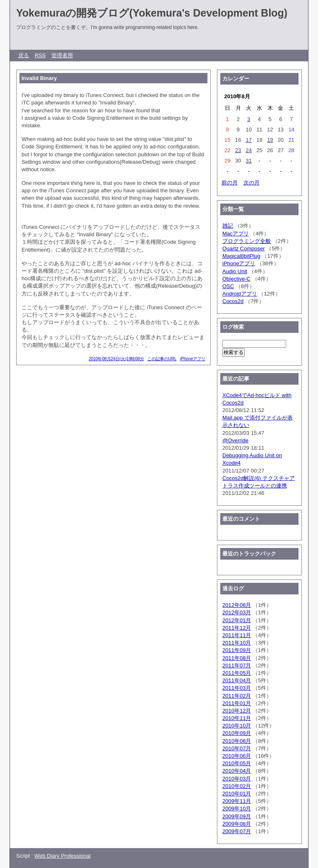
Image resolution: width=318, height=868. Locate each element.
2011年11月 (237, 635)
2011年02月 (237, 696)
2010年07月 (237, 748)
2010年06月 (237, 756)
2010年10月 (237, 726)
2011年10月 (237, 643)
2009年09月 (237, 816)
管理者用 (62, 55)
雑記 (228, 226)
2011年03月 (237, 688)
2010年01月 (237, 794)
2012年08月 (237, 605)
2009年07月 (237, 831)
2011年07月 (237, 666)
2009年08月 (237, 824)
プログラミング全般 (247, 241)
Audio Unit (235, 271)
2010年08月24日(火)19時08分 (116, 359)
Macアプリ (236, 234)
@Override (235, 440)
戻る (24, 55)
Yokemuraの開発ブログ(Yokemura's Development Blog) (152, 13)
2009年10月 (237, 809)
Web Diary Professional (63, 856)
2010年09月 (237, 733)
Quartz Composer (244, 249)
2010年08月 (237, 741)
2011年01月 (237, 703)
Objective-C (236, 279)
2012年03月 (237, 612)
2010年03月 (237, 779)
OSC (228, 286)
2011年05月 (237, 673)
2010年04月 (237, 771)
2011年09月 (237, 650)
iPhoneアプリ (193, 359)
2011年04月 (237, 680)
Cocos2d (233, 301)
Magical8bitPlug (241, 256)
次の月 (252, 183)
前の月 (230, 183)
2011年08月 (237, 658)
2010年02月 (237, 786)
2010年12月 (237, 711)
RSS (40, 55)
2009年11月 (237, 801)
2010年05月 (237, 763)
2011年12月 (237, 628)
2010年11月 (237, 718)
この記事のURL (162, 359)
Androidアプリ (240, 294)
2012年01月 (237, 620)
